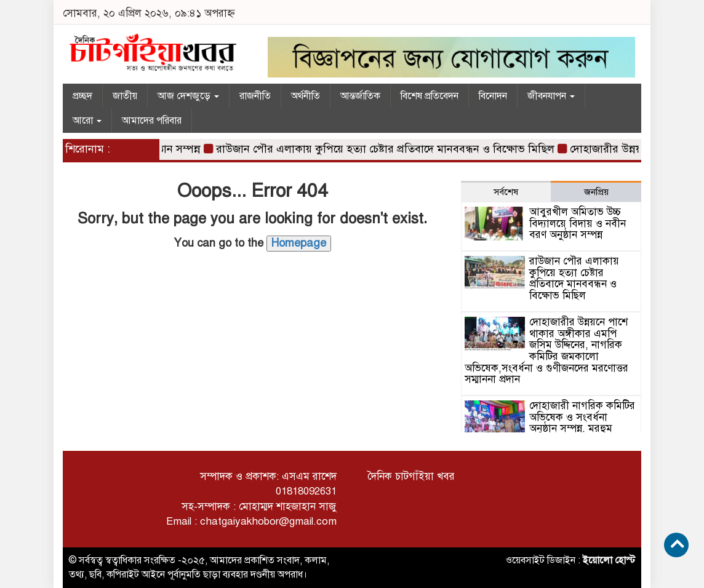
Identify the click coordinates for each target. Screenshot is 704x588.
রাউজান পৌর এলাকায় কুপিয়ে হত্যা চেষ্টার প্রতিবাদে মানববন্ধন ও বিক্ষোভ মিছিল (389, 149)
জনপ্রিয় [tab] (596, 192)
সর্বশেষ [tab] (506, 192)
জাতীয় (125, 96)
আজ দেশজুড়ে (188, 96)
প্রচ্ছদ (82, 96)
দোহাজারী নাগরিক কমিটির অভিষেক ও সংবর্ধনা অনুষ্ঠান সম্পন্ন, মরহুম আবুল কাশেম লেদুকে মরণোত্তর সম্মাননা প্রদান (550, 429)
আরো (87, 121)
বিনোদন (493, 96)
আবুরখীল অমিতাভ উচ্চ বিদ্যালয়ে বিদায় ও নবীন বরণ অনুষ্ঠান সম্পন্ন (578, 223)
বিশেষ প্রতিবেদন (430, 96)
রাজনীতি (255, 96)
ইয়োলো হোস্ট (609, 560)
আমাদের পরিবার (152, 121)
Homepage (299, 243)
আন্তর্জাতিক (360, 96)
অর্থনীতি (306, 96)
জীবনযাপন (551, 96)
